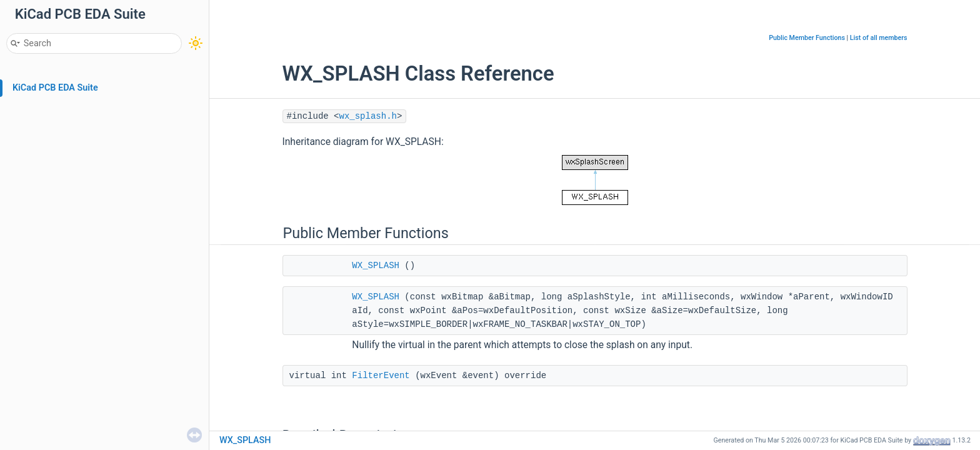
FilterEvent (381, 376)
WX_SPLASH (376, 266)
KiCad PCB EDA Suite (55, 88)
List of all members (879, 38)
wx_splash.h (368, 116)
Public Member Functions (807, 38)
